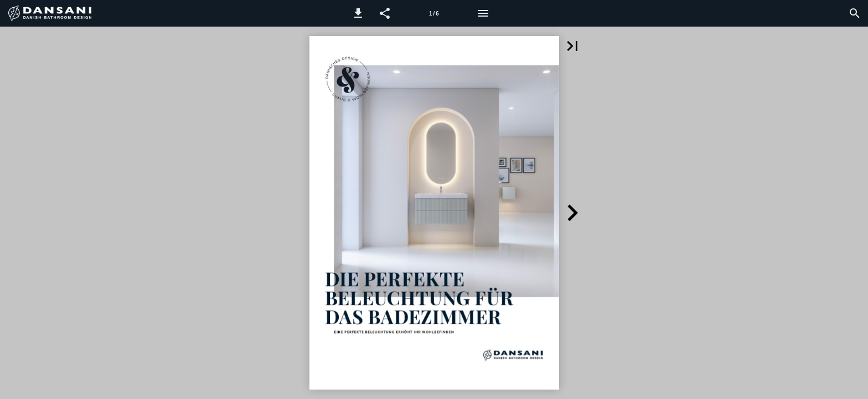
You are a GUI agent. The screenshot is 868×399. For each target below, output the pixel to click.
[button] (358, 13)
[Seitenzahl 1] (434, 13)
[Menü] (483, 13)
